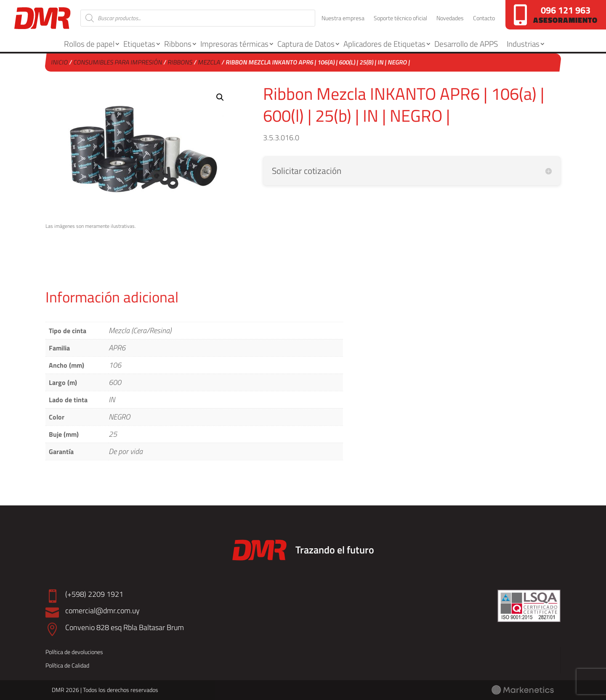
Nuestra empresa (343, 19)
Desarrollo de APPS (466, 44)
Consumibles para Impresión (118, 62)
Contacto (484, 19)
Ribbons (178, 44)
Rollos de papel (89, 44)
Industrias (523, 44)
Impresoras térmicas (234, 44)
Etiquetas (139, 44)
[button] (220, 97)
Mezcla (210, 62)
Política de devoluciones (74, 652)
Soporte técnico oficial (400, 19)
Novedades (450, 19)
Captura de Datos (306, 44)
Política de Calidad (67, 665)
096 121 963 (566, 10)
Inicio (60, 62)
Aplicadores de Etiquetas (384, 44)
